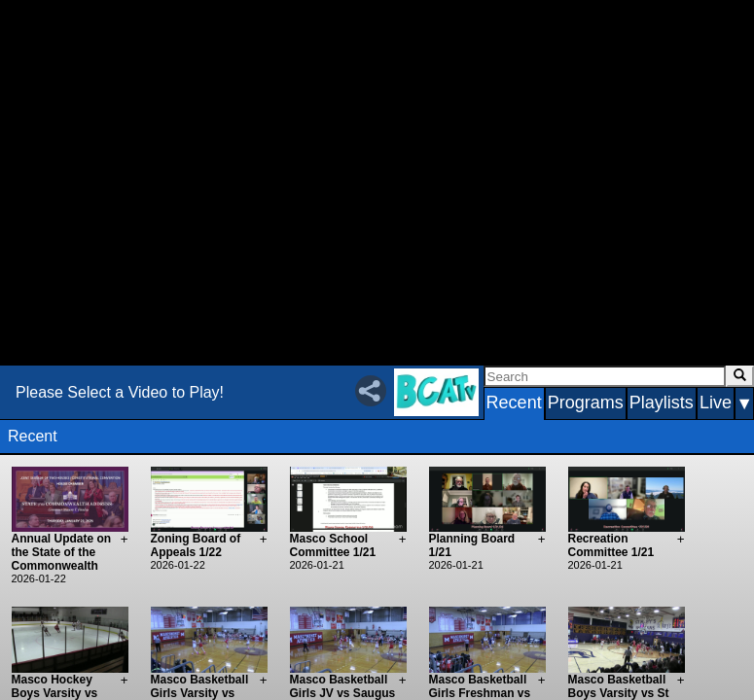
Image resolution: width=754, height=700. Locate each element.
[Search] (605, 376)
